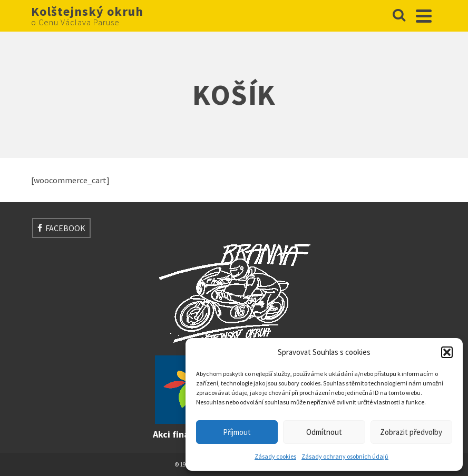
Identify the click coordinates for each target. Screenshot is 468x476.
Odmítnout (324, 432)
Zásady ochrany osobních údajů (345, 456)
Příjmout (237, 432)
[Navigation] (424, 16)
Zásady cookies (275, 456)
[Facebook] (61, 228)
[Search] (399, 16)
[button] (447, 352)
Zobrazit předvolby (411, 432)
